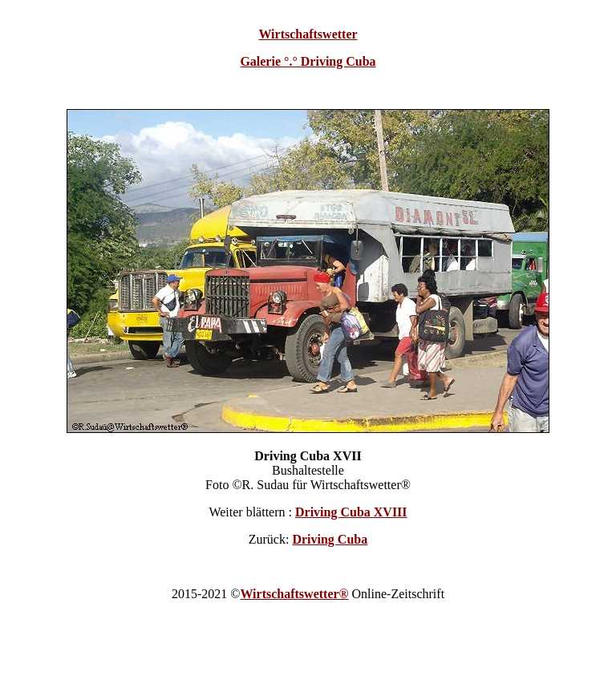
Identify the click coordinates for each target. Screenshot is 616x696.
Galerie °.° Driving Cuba (308, 61)
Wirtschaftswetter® (294, 594)
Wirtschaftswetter (308, 34)
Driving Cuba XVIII (351, 512)
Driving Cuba (330, 539)
